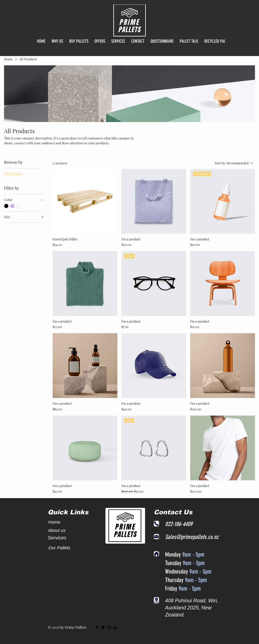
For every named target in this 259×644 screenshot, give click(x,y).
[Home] (156, 554)
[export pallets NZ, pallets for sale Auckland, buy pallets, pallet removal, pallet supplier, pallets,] (115, 627)
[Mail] (156, 537)
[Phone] (156, 524)
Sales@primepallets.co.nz (192, 537)
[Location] (156, 600)
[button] (79, 46)
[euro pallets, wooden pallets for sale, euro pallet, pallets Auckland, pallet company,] (109, 627)
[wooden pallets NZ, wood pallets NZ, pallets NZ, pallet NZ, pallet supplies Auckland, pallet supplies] (103, 627)
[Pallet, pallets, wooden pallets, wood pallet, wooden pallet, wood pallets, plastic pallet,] (97, 627)
